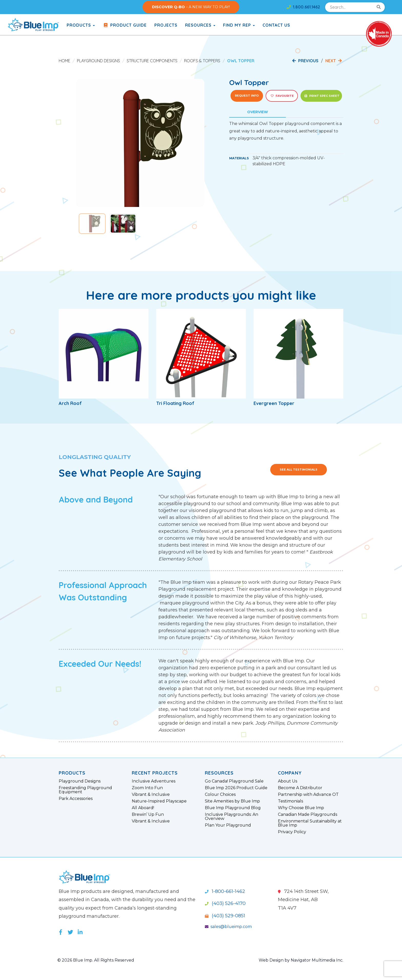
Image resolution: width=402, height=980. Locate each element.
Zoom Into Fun (147, 788)
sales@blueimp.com (228, 927)
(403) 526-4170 (225, 903)
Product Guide (125, 25)
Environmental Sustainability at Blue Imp (310, 823)
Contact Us (276, 25)
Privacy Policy (292, 832)
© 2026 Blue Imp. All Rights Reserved (96, 960)
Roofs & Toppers (202, 61)
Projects (166, 25)
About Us (288, 781)
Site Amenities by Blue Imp (232, 801)
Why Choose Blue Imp (301, 808)
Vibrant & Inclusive (151, 795)
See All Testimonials (299, 470)
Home (64, 61)
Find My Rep (239, 25)
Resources (200, 25)
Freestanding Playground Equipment (85, 790)
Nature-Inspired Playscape (159, 801)
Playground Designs (98, 61)
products (81, 25)
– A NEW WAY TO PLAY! (191, 7)
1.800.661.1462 (303, 7)
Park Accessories (76, 799)
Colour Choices (220, 795)
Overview (258, 112)
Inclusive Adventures (154, 781)
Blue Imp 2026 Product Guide (236, 788)
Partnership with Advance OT (308, 795)
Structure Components (152, 61)
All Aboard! (143, 808)
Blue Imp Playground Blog (233, 808)
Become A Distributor (300, 788)
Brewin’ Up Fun (148, 815)
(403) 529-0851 (225, 916)
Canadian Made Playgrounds (308, 815)
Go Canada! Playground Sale (234, 781)
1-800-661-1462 (225, 891)
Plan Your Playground (228, 825)
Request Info (247, 96)
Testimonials (290, 801)
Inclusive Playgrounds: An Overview (232, 817)
